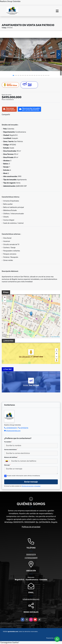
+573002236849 (31, 558)
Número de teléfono (11, 457)
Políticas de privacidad (31, 527)
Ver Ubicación (25, 357)
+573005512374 (11, 428)
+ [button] (5, 298)
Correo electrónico (11, 450)
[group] (31, 54)
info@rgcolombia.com (13, 431)
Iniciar (31, 385)
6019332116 (24, 428)
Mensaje (7, 465)
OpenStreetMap (55, 337)
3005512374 (31, 555)
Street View (11, 85)
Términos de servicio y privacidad (31, 486)
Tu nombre (8, 442)
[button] (13, 75)
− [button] (5, 301)
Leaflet (43, 337)
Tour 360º (27, 84)
